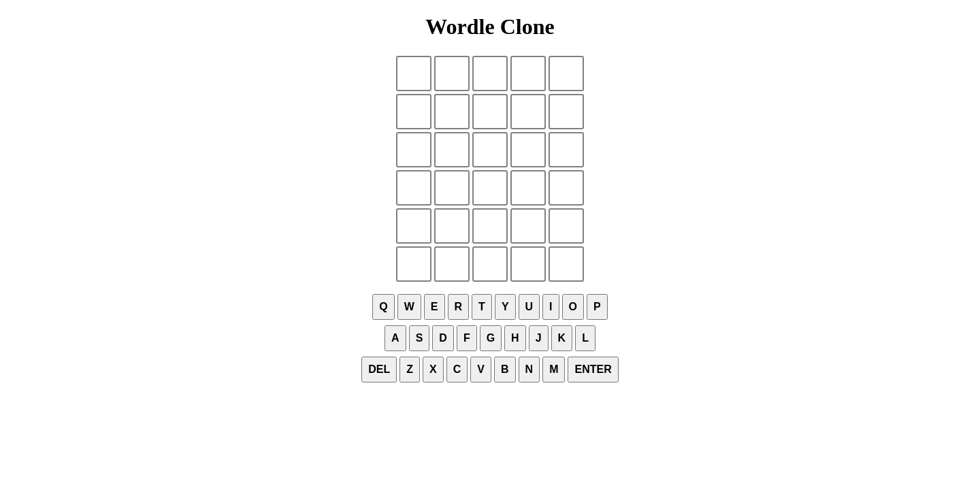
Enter (593, 369)
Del (379, 369)
